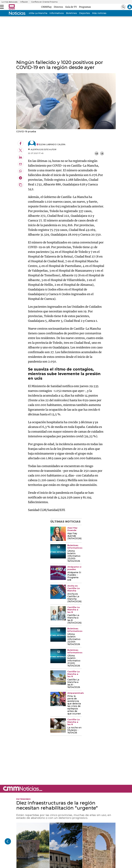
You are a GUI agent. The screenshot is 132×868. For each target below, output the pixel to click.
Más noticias (99, 13)
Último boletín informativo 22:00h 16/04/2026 (74, 639)
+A (96, 154)
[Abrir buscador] (123, 7)
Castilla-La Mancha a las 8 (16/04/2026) (74, 619)
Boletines (71, 13)
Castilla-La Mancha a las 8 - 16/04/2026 (74, 684)
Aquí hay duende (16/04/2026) (74, 536)
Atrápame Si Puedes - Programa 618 (74, 576)
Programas (85, 7)
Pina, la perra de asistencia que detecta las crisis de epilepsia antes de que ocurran (74, 705)
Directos (59, 7)
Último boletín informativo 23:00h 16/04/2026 (74, 556)
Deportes (85, 13)
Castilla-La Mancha (37, 13)
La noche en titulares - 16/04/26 (74, 730)
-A (102, 154)
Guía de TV (71, 7)
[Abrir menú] (2, 7)
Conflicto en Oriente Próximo (44, 2)
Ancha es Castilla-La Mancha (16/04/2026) (74, 598)
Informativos (57, 13)
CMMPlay (47, 7)
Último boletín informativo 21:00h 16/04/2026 (74, 661)
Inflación (24, 2)
